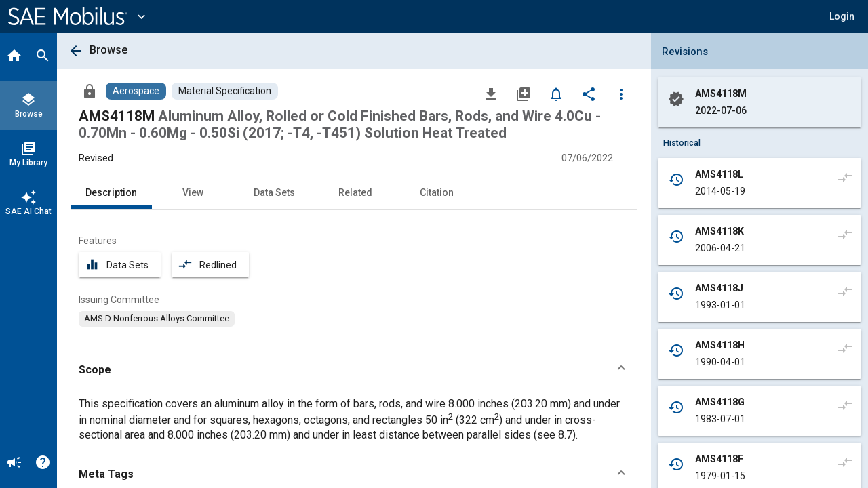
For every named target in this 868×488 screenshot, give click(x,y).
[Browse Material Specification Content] (225, 91)
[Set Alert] (556, 94)
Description (111, 192)
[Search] (43, 57)
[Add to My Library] (524, 94)
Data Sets (274, 192)
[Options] (621, 94)
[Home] (14, 57)
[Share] (589, 94)
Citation (437, 192)
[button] (842, 16)
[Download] (491, 94)
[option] (157, 319)
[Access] (90, 91)
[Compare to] (845, 177)
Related (355, 192)
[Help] (43, 464)
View (193, 192)
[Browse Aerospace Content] (136, 91)
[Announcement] (14, 464)
